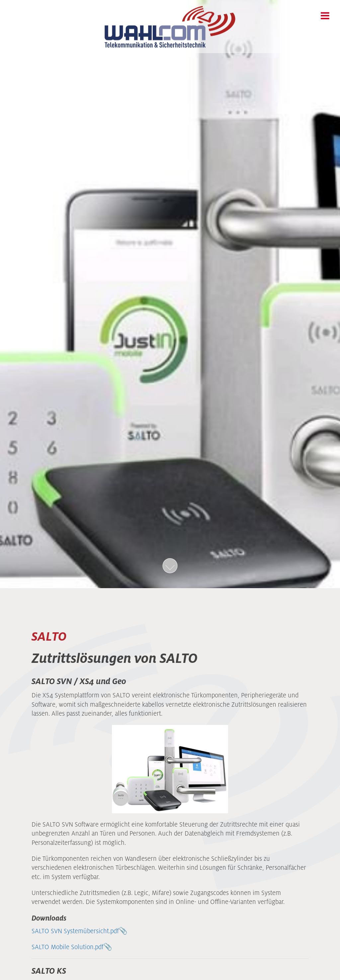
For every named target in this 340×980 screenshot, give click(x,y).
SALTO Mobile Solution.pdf (68, 947)
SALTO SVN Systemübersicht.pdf (75, 931)
